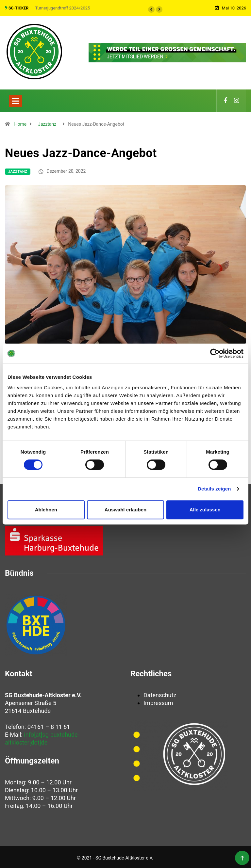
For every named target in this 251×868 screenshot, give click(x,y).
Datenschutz (160, 693)
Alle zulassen (205, 510)
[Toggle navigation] (15, 99)
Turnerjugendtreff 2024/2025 (63, 7)
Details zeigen (214, 489)
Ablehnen (46, 510)
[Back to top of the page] (242, 856)
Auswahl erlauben (125, 510)
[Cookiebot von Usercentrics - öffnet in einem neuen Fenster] (215, 353)
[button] (151, 8)
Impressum (158, 701)
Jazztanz (47, 122)
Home (20, 122)
